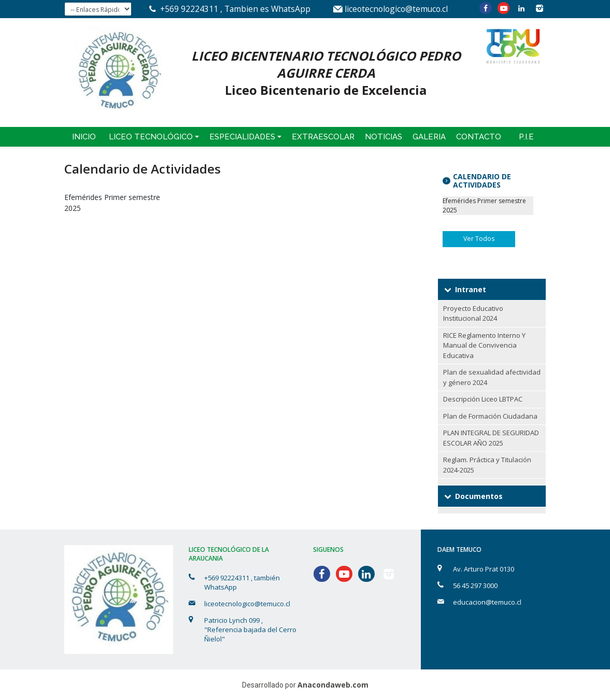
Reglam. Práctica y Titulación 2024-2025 (487, 465)
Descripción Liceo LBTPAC (483, 399)
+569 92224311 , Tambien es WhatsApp (235, 9)
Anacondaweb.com (333, 685)
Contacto (479, 137)
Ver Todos (479, 239)
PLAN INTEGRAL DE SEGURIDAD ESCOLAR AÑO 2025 (491, 438)
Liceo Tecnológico (151, 137)
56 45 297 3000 (475, 585)
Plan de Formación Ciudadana (490, 416)
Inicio (84, 137)
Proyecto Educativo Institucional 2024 (473, 313)
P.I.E (526, 137)
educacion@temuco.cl (487, 602)
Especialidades (242, 137)
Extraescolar (323, 137)
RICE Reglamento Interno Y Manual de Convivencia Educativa (484, 345)
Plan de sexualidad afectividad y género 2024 (492, 377)
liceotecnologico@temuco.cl (396, 9)
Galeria (429, 137)
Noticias (384, 137)
